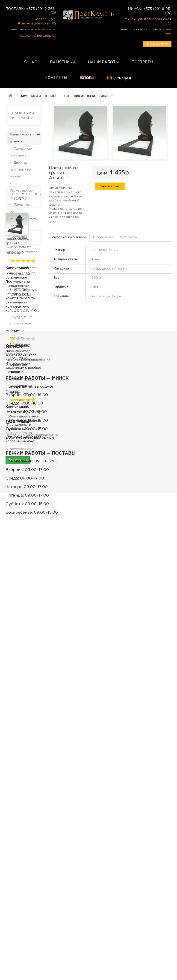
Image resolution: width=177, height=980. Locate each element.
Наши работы (103, 62)
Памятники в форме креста (22, 313)
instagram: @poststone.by (37, 36)
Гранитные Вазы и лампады (20, 331)
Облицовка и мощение (20, 348)
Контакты (56, 78)
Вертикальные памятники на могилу (21, 247)
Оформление (103, 237)
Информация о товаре (69, 237)
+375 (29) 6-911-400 (21, 767)
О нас (31, 62)
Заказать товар (110, 186)
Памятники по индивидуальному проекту (24, 215)
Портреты (142, 62)
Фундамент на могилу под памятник (21, 393)
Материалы (129, 237)
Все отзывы (18, 720)
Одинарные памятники (21, 152)
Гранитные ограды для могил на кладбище (19, 369)
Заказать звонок (157, 44)
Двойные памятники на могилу (20, 170)
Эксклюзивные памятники (21, 194)
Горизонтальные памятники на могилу (23, 274)
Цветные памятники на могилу (20, 295)
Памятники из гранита (38, 96)
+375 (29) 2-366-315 (21, 878)
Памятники (63, 62)
